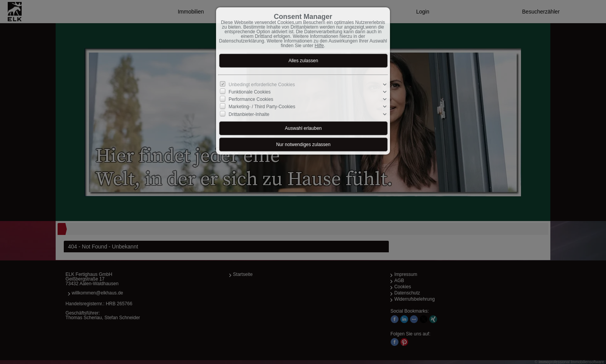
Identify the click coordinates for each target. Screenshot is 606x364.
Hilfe (319, 46)
